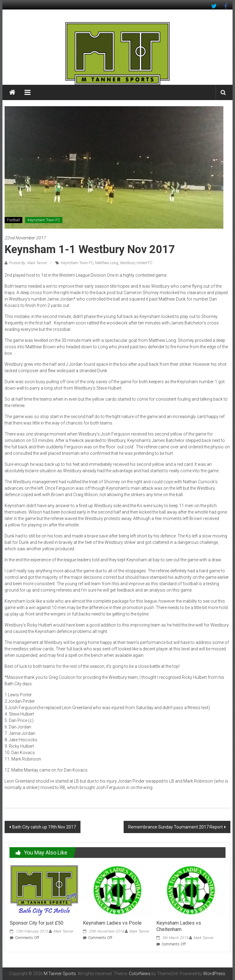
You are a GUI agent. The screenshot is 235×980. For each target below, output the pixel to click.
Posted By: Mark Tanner (28, 263)
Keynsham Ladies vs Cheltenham (179, 926)
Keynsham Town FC (44, 220)
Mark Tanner (63, 931)
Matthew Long (107, 263)
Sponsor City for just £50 (37, 923)
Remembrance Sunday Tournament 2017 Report (175, 827)
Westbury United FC (136, 263)
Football (13, 220)
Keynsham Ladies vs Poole (112, 923)
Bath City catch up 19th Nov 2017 (44, 827)
